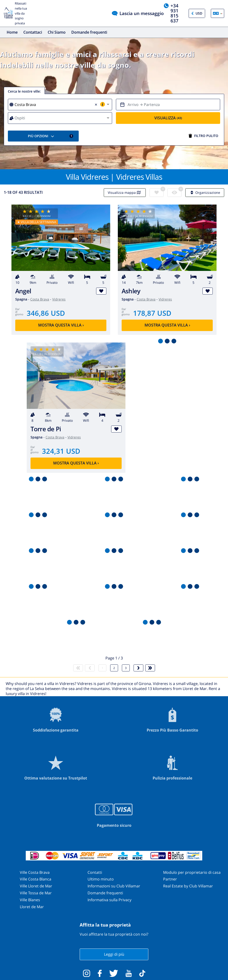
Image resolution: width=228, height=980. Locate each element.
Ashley (131, 291)
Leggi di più (114, 954)
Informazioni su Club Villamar (114, 886)
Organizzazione (205, 192)
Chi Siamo (57, 32)
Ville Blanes (30, 900)
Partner (170, 879)
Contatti (95, 872)
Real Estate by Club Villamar (188, 886)
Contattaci (33, 32)
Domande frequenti (89, 32)
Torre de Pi (46, 429)
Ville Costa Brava (35, 872)
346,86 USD (46, 313)
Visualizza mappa (125, 192)
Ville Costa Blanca (36, 879)
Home (12, 32)
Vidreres (59, 299)
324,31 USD (61, 451)
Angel (23, 291)
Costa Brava (40, 299)
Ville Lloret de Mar (36, 886)
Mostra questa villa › (61, 325)
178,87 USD (152, 313)
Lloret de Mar (32, 907)
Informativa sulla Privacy (109, 900)
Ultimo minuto (101, 879)
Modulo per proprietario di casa (192, 872)
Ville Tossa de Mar (36, 893)
